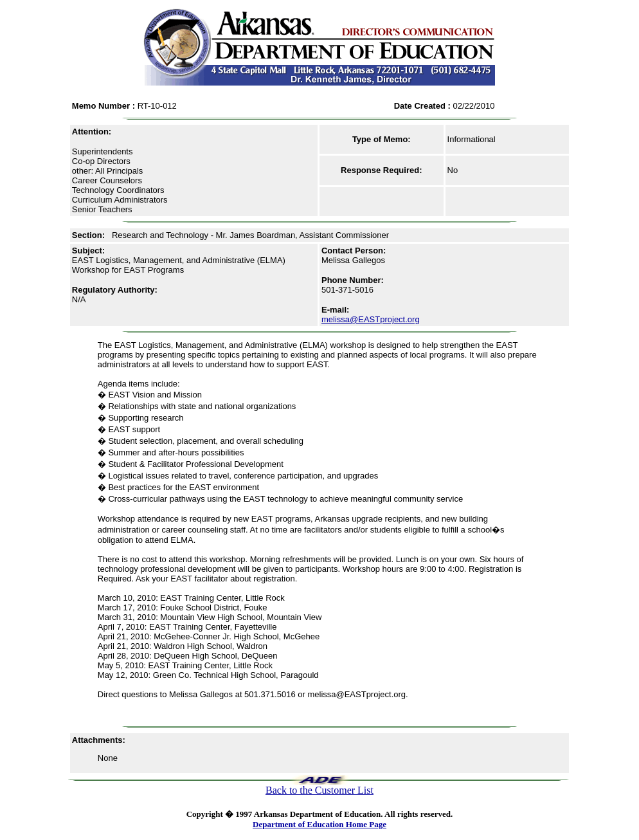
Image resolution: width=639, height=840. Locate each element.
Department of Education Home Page (319, 824)
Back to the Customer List (319, 790)
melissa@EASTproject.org (371, 319)
